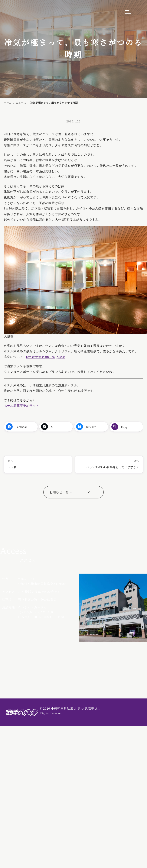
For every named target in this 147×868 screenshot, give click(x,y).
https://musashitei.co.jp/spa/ (46, 357)
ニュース (21, 103)
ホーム (8, 103)
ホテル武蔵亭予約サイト (21, 406)
